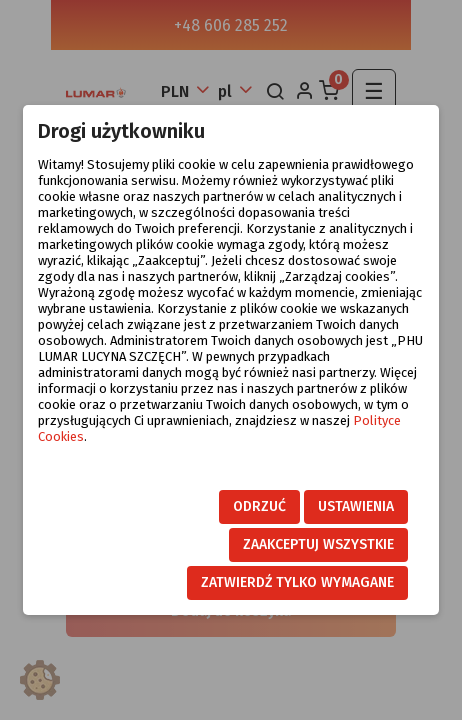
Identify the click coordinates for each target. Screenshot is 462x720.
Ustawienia (356, 506)
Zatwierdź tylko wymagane (297, 582)
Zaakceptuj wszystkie (318, 544)
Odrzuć (259, 506)
